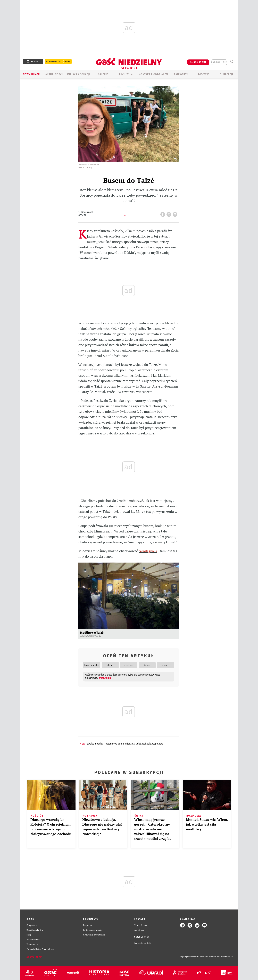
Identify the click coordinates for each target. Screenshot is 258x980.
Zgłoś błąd (34, 957)
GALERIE (103, 74)
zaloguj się (219, 62)
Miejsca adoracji (79, 74)
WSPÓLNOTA (158, 744)
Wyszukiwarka (232, 62)
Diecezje (204, 74)
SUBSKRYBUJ (198, 62)
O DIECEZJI (226, 74)
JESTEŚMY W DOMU (114, 744)
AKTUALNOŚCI (54, 74)
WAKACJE (147, 744)
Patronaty (181, 74)
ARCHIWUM (126, 74)
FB (163, 213)
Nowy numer (32, 74)
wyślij (176, 213)
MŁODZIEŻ (130, 744)
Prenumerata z (58, 62)
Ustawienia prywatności (94, 935)
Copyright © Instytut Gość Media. (194, 957)
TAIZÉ (138, 744)
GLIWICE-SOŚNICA (95, 744)
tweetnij (170, 213)
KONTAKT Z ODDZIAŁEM (153, 74)
